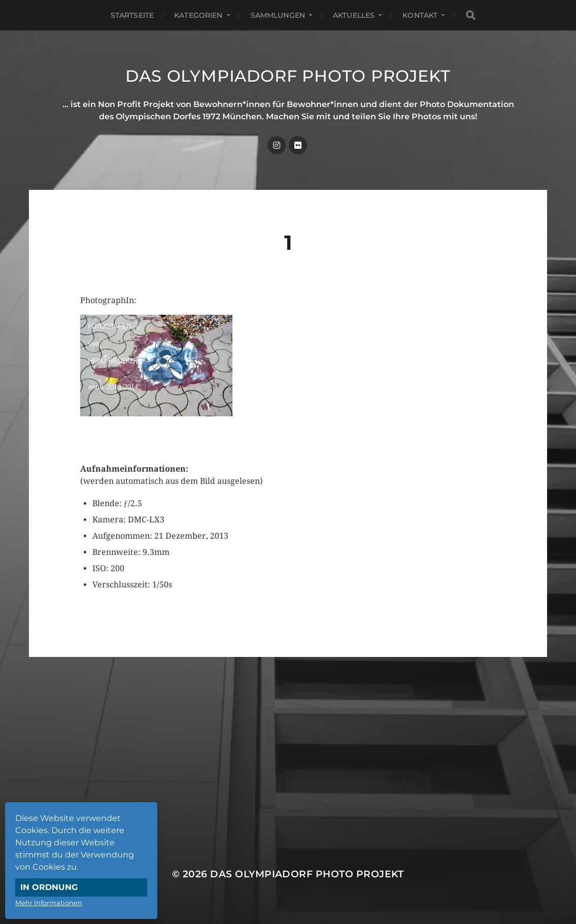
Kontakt (420, 15)
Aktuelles (354, 15)
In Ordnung (49, 887)
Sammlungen (278, 15)
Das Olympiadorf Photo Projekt (288, 76)
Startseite (132, 15)
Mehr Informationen (49, 903)
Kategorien (198, 15)
